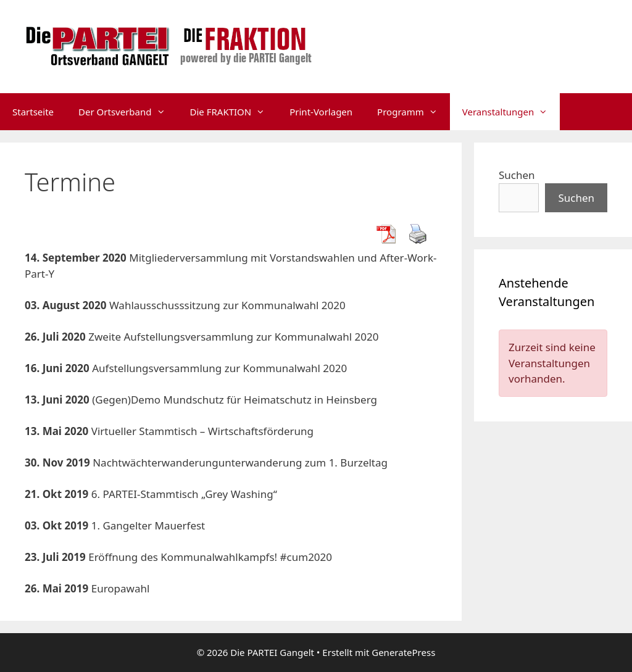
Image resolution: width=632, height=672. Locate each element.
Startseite (33, 112)
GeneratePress (403, 652)
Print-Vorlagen (321, 112)
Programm (414, 112)
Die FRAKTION (234, 112)
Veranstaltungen (511, 112)
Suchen (517, 175)
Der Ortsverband (128, 112)
